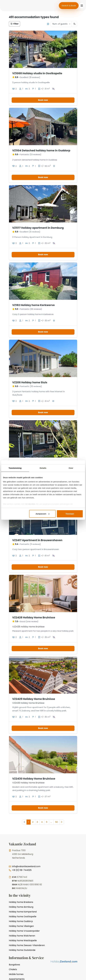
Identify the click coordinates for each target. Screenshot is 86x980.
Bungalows (14, 965)
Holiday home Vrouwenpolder (24, 931)
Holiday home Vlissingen (21, 926)
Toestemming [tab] (15, 468)
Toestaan (70, 514)
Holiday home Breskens (21, 902)
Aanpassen (43, 514)
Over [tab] (71, 468)
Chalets (13, 969)
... (51, 822)
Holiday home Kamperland (23, 912)
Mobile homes (16, 974)
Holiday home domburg (21, 907)
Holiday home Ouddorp (21, 921)
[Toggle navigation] (82, 6)
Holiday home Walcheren (22, 936)
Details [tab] (43, 468)
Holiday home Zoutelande (22, 950)
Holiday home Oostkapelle (23, 916)
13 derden (30, 504)
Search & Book (69, 6)
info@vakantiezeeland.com (26, 866)
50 (56, 822)
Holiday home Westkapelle (23, 940)
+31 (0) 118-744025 (22, 870)
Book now (43, 100)
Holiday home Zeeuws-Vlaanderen (27, 945)
